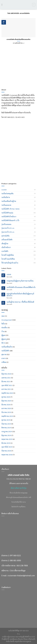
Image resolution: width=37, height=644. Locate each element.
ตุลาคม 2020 (6, 397)
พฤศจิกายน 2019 (7, 416)
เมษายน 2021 (6, 378)
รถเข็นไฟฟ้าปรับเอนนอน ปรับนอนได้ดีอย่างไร (21, 287)
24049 (9, 274)
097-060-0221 (15, 154)
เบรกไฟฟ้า (5, 251)
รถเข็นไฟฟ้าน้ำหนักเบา (9, 217)
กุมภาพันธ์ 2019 (7, 447)
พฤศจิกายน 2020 (7, 393)
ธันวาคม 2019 (6, 412)
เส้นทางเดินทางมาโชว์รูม (19, 488)
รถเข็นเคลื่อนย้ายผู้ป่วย (9, 201)
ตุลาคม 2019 (6, 420)
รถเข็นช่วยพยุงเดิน (7, 193)
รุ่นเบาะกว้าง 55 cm (8, 232)
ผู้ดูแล (3, 335)
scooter (4, 190)
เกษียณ (4, 362)
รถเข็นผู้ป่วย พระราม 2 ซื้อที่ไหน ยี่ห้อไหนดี (20, 302)
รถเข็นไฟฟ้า (5, 351)
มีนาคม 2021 (6, 381)
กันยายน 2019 (6, 424)
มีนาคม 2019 (6, 443)
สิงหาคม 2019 (6, 428)
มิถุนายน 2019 (6, 435)
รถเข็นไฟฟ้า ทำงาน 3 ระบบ (10, 209)
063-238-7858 (22, 164)
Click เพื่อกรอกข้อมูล (18, 169)
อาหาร (4, 358)
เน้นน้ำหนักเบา (6, 247)
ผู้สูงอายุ (4, 339)
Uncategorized (7, 320)
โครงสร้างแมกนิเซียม (8, 259)
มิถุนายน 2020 (6, 401)
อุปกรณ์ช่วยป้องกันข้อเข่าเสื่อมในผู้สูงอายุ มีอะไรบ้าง (20, 295)
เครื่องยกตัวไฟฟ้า (7, 240)
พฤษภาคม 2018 (7, 455)
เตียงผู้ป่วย (5, 244)
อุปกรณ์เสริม (5, 236)
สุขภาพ (4, 354)
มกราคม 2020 (6, 408)
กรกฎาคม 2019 (7, 431)
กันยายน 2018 (6, 451)
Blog (18, 634)
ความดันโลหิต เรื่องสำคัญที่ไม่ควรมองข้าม (18, 39)
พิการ (3, 343)
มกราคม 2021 (6, 389)
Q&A (3, 316)
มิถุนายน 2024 (6, 374)
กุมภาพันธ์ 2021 (7, 385)
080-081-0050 (15, 159)
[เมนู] (3, 5)
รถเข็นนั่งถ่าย (6, 197)
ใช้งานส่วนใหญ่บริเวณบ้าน (10, 263)
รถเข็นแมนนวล (6, 205)
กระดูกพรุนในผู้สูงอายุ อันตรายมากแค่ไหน (20, 281)
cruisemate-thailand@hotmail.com (21, 174)
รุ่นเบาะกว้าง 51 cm (8, 228)
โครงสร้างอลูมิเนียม (8, 255)
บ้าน (3, 331)
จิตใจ (3, 324)
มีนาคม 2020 (6, 405)
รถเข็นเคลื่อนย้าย (7, 347)
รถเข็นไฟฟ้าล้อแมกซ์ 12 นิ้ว (10, 220)
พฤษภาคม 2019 (7, 439)
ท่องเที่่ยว (4, 328)
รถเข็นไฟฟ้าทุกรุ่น (7, 213)
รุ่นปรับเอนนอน (6, 224)
